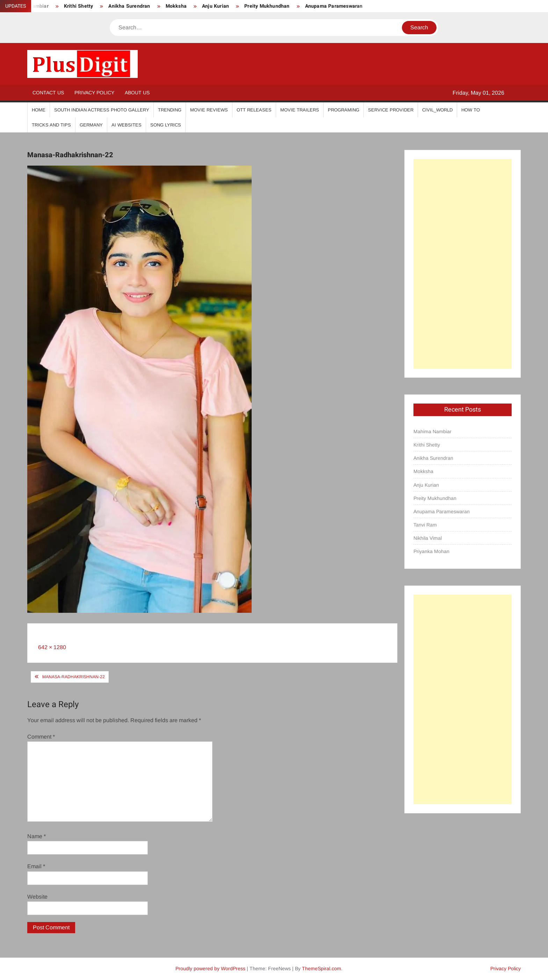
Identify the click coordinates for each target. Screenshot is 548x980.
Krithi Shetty (79, 6)
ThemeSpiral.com (322, 968)
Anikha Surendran (129, 6)
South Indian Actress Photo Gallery (102, 110)
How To (471, 110)
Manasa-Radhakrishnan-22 (74, 677)
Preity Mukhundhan (267, 6)
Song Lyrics (166, 125)
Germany (91, 125)
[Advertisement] (463, 264)
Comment (41, 737)
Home (39, 110)
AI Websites (127, 125)
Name (37, 836)
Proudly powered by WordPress (210, 968)
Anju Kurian (215, 6)
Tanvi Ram (425, 525)
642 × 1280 (52, 647)
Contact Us (48, 93)
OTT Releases (254, 110)
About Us (137, 93)
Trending (170, 110)
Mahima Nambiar (432, 431)
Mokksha (176, 6)
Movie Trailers (300, 110)
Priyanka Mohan (431, 551)
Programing (344, 110)
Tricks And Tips (51, 125)
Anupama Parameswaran (334, 6)
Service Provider (391, 110)
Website (37, 897)
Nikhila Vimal (428, 538)
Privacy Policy (94, 93)
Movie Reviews (209, 110)
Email (36, 866)
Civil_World (437, 110)
